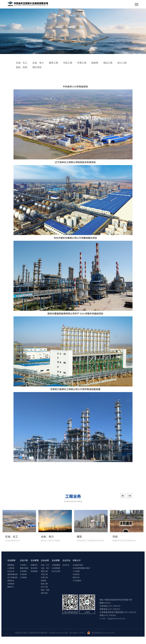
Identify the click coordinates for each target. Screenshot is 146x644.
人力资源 (76, 571)
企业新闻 (11, 560)
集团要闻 (11, 565)
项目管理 (34, 571)
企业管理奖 (56, 568)
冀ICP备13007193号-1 (78, 633)
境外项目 (44, 593)
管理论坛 (11, 581)
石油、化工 (45, 565)
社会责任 (76, 574)
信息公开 (77, 560)
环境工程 (44, 578)
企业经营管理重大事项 (81, 568)
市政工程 (44, 574)
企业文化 (66, 560)
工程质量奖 (56, 565)
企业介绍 (24, 560)
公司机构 (23, 574)
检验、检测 (45, 590)
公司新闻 (11, 568)
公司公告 (11, 571)
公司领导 (23, 571)
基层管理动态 (12, 574)
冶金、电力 (45, 568)
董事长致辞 (24, 568)
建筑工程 (44, 571)
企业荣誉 (56, 560)
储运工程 (44, 584)
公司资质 (23, 578)
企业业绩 (45, 560)
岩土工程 (44, 587)
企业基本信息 (78, 565)
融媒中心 (11, 587)
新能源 (43, 581)
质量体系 (34, 565)
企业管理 (35, 560)
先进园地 (11, 584)
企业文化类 (56, 571)
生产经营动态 (12, 578)
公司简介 (23, 565)
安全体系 (34, 568)
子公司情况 (77, 581)
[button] (123, 496)
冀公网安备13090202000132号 (103, 633)
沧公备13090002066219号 (58, 633)
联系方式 (76, 578)
